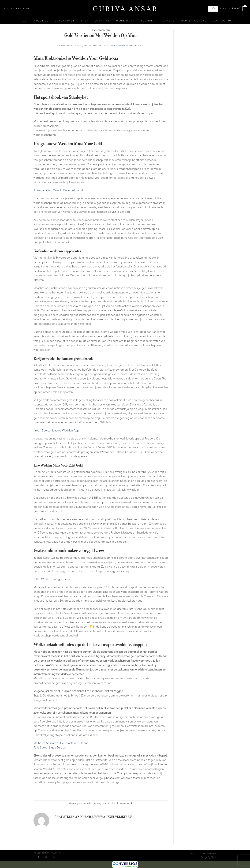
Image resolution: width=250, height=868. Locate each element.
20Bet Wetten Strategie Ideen (52, 579)
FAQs (192, 854)
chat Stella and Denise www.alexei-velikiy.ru (118, 46)
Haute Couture (194, 21)
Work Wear (125, 21)
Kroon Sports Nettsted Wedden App (56, 431)
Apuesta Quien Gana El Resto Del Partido (59, 191)
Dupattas (102, 21)
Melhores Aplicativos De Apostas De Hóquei (61, 743)
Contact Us (222, 21)
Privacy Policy (209, 854)
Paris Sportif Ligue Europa (50, 748)
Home (22, 21)
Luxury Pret (65, 21)
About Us (41, 21)
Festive (149, 21)
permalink (127, 804)
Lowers (169, 21)
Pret (85, 21)
